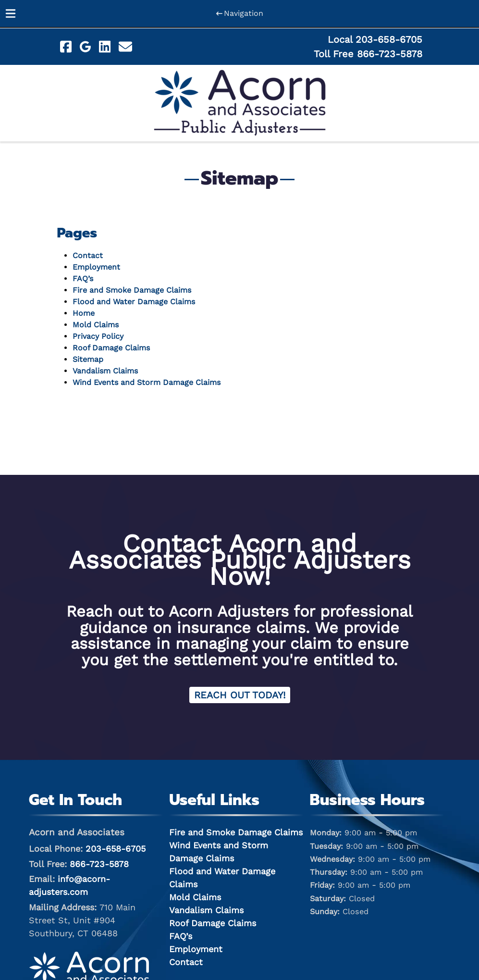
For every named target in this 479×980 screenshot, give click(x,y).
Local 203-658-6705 (375, 39)
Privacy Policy (98, 336)
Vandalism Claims (105, 371)
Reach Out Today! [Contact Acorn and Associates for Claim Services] (240, 695)
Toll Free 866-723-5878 (368, 54)
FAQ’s (83, 279)
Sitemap (88, 359)
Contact (88, 255)
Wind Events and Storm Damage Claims (147, 382)
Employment (96, 267)
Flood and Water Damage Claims (134, 302)
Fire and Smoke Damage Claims (132, 290)
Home (84, 313)
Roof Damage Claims (111, 348)
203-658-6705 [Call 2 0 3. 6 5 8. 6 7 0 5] (116, 849)
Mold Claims (96, 325)
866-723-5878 (99, 864)
